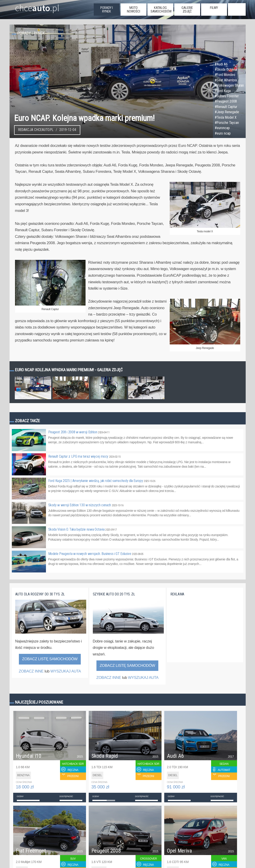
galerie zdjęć (187, 10)
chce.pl (32, 6)
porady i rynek (107, 10)
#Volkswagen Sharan (229, 85)
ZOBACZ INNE (31, 671)
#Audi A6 (221, 64)
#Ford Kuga (223, 91)
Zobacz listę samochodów (50, 659)
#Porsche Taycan (227, 123)
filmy (214, 8)
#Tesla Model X (226, 118)
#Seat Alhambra (226, 80)
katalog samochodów (161, 10)
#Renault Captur (226, 107)
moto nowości (134, 10)
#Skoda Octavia (226, 70)
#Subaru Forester (227, 96)
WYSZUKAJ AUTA (66, 671)
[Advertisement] (205, 632)
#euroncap (222, 128)
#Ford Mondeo (225, 75)
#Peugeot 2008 (226, 101)
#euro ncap (223, 133)
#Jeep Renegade (227, 112)
